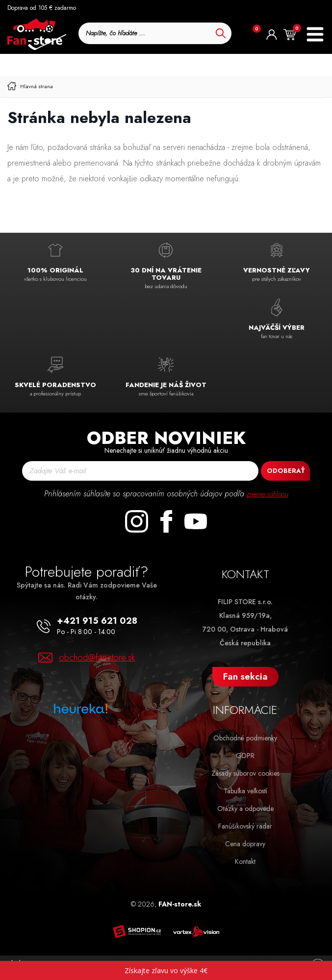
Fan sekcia (245, 676)
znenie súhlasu (267, 494)
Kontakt (245, 861)
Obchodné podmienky (245, 738)
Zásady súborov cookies (245, 773)
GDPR (245, 756)
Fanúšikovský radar (245, 826)
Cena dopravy (245, 844)
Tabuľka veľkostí (245, 791)
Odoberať (286, 471)
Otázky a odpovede (245, 808)
